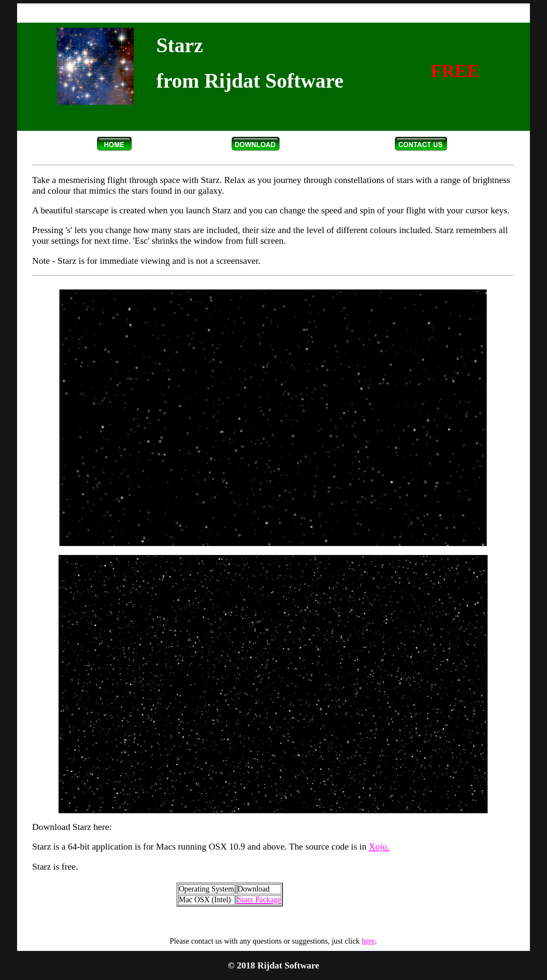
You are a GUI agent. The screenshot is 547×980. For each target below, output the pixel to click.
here (368, 941)
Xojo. (379, 847)
